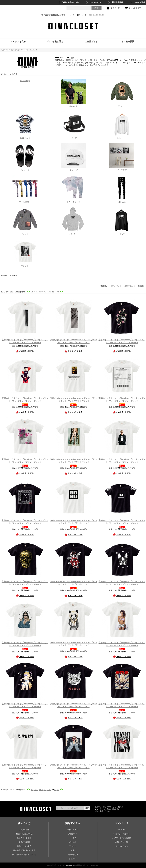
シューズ (25, 170)
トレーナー (122, 138)
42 (50, 292)
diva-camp (25, 80)
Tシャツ (25, 266)
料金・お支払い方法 (24, 834)
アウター (122, 106)
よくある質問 (128, 41)
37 (37, 292)
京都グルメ (73, 834)
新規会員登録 (117, 2)
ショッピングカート (137, 8)
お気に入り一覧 (122, 842)
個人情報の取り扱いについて (24, 854)
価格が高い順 (130, 286)
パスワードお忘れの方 (122, 838)
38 (40, 292)
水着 (73, 850)
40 (45, 292)
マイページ (115, 8)
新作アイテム (73, 829)
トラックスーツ (73, 202)
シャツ (25, 234)
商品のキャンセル (24, 838)
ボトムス (122, 202)
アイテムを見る (18, 41)
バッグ (73, 138)
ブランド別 (24, 50)
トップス (73, 838)
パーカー (73, 234)
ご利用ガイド (91, 41)
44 (55, 292)
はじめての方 (95, 2)
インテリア (122, 170)
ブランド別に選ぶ (55, 41)
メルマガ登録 (140, 2)
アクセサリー (25, 202)
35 (32, 292)
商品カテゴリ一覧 (7, 50)
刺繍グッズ (25, 138)
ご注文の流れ (24, 829)
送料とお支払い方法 (71, 2)
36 (35, 292)
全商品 (17, 50)
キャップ (73, 170)
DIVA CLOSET (68, 865)
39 (42, 292)
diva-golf (73, 106)
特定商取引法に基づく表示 (24, 850)
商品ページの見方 (24, 846)
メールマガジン (122, 846)
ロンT (122, 234)
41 (48, 292)
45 (58, 292)
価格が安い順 (116, 286)
